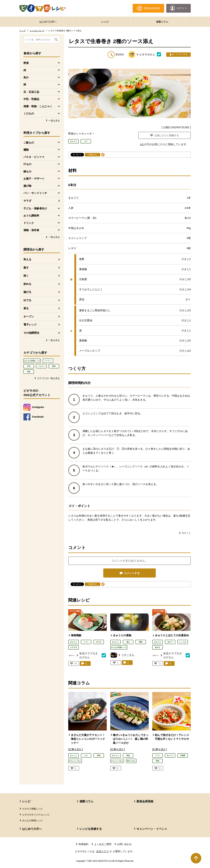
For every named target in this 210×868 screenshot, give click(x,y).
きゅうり (73, 642)
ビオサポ (73, 647)
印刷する (93, 155)
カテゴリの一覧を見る (48, 378)
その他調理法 (31, 333)
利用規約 (83, 844)
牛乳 (29, 366)
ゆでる (27, 300)
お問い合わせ (124, 844)
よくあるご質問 (103, 844)
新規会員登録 (145, 801)
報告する (186, 533)
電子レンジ (30, 325)
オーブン (29, 316)
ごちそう (41, 366)
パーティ (48, 361)
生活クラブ (104, 851)
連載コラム (162, 22)
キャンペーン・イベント (152, 829)
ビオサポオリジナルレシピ (36, 815)
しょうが (183, 642)
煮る (26, 308)
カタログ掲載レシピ (32, 809)
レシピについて (37, 31)
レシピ (105, 22)
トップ (22, 31)
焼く (26, 276)
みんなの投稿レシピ (32, 361)
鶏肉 (141, 642)
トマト (86, 642)
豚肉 (54, 366)
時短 (29, 372)
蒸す (26, 268)
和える (27, 259)
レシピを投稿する (91, 829)
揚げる (27, 292)
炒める (27, 284)
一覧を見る (54, 121)
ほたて (170, 642)
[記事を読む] (76, 749)
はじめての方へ (48, 22)
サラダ (27, 201)
